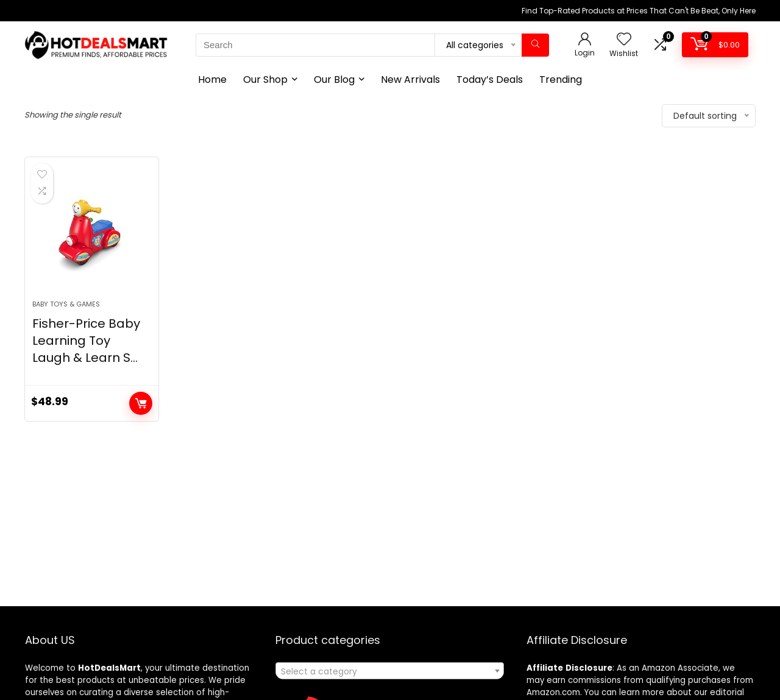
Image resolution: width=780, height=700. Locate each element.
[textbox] (390, 671)
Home (212, 80)
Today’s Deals (490, 80)
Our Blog (334, 80)
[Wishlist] (624, 40)
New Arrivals (410, 80)
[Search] (535, 45)
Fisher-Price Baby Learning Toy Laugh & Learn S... (86, 341)
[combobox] (390, 671)
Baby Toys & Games (66, 304)
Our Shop (265, 80)
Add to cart (141, 403)
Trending (561, 80)
